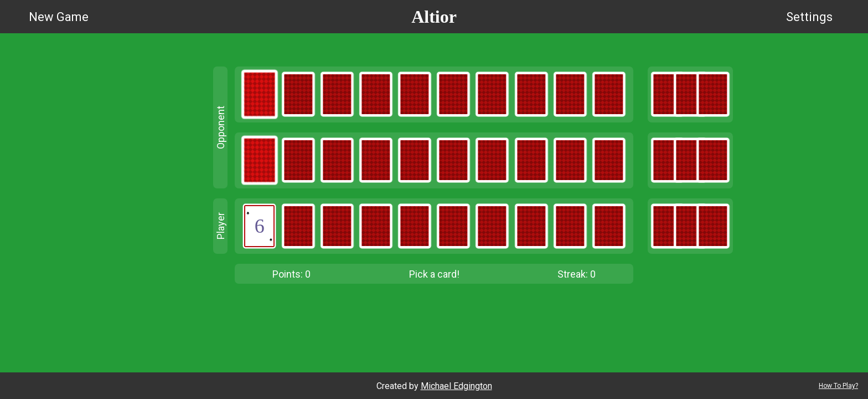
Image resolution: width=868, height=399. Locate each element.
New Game (59, 17)
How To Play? (838, 386)
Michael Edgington (456, 386)
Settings (809, 17)
